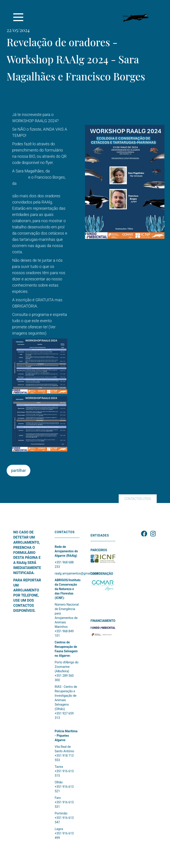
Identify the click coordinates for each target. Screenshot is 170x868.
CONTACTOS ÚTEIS (138, 499)
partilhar (18, 470)
